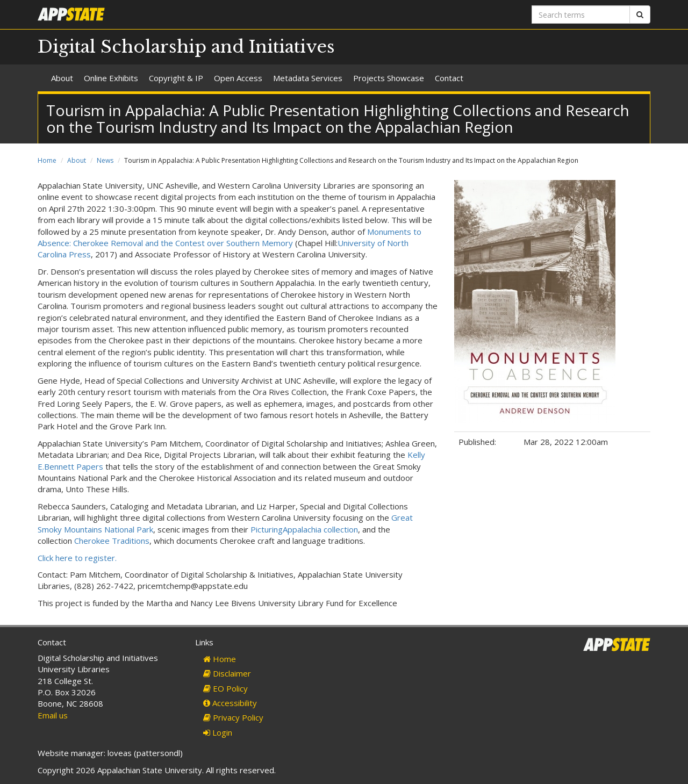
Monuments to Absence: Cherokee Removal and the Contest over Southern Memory (230, 237)
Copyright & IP (176, 78)
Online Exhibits (111, 78)
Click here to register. (77, 558)
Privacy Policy (233, 717)
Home (47, 160)
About (62, 78)
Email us (53, 715)
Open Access (238, 78)
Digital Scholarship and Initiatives (186, 47)
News (105, 160)
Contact (449, 78)
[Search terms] (581, 15)
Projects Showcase (389, 78)
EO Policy (225, 688)
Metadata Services (308, 78)
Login (218, 732)
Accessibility (230, 703)
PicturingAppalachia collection (304, 529)
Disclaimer (227, 673)
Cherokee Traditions (112, 541)
